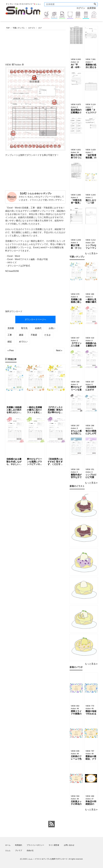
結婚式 (38, 328)
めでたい (23, 342)
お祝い (52, 328)
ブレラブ (19, 850)
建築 (21, 335)
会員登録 (91, 8)
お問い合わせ (69, 845)
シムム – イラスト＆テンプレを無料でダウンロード (47, 859)
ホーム (8, 845)
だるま (48, 335)
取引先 (24, 328)
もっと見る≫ (91, 253)
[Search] (95, 4)
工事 (10, 335)
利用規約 (19, 845)
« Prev (11, 350)
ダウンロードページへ (35, 319)
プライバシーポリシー (35, 845)
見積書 (11, 328)
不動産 (34, 335)
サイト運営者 (54, 845)
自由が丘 (30, 850)
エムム (8, 850)
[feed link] (51, 824)
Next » (59, 350)
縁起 (10, 342)
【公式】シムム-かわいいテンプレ (35, 193)
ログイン (81, 8)
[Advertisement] (54, 46)
